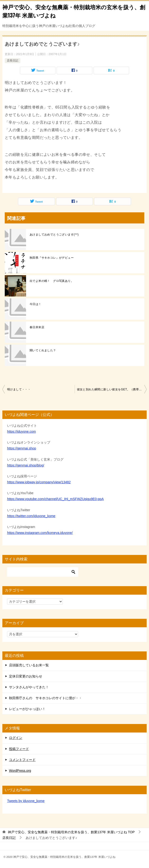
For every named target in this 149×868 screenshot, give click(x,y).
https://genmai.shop (22, 448)
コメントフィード (22, 760)
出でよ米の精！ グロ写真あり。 (52, 281)
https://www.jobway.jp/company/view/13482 (39, 482)
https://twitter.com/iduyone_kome (31, 516)
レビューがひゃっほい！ (27, 709)
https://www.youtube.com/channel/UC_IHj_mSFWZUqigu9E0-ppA (55, 499)
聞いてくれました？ (43, 350)
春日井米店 (37, 327)
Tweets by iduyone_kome (26, 801)
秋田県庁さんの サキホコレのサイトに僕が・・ (45, 698)
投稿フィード (19, 749)
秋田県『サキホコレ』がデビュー (52, 258)
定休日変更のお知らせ (26, 676)
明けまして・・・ (19, 389)
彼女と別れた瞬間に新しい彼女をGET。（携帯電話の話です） (112, 389)
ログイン (16, 738)
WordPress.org (20, 771)
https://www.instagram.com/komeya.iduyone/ (40, 533)
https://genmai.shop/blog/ (26, 465)
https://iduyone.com (21, 432)
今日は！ (36, 304)
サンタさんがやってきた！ (29, 687)
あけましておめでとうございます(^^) (54, 235)
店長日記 (13, 61)
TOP (71, 832)
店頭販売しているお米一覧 (29, 665)
